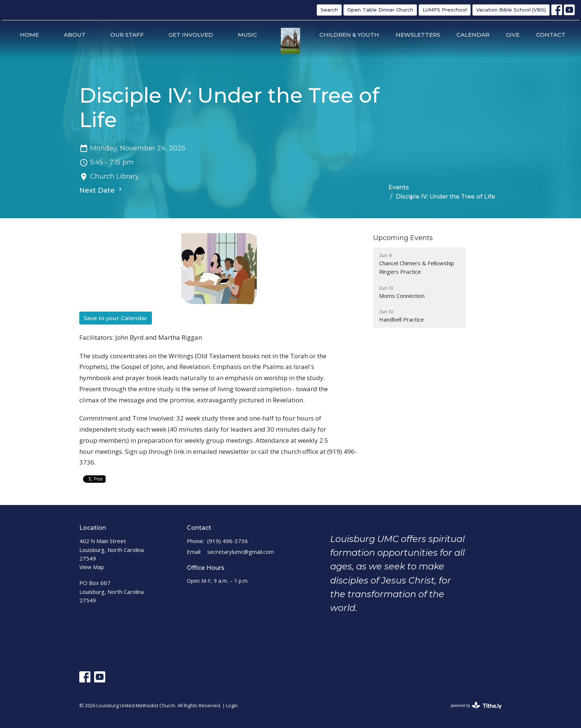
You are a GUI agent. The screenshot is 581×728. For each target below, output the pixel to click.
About (75, 35)
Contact (551, 35)
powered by (476, 706)
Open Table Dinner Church (380, 10)
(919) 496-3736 (228, 541)
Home (29, 35)
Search (329, 10)
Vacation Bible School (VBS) (511, 10)
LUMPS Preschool (445, 10)
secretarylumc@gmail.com (240, 552)
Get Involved (191, 35)
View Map (92, 567)
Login (232, 705)
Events (399, 187)
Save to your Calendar (116, 318)
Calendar (473, 35)
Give (513, 35)
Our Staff (127, 35)
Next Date (102, 190)
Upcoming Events (403, 238)
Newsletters (418, 35)
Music (248, 35)
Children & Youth (349, 35)
